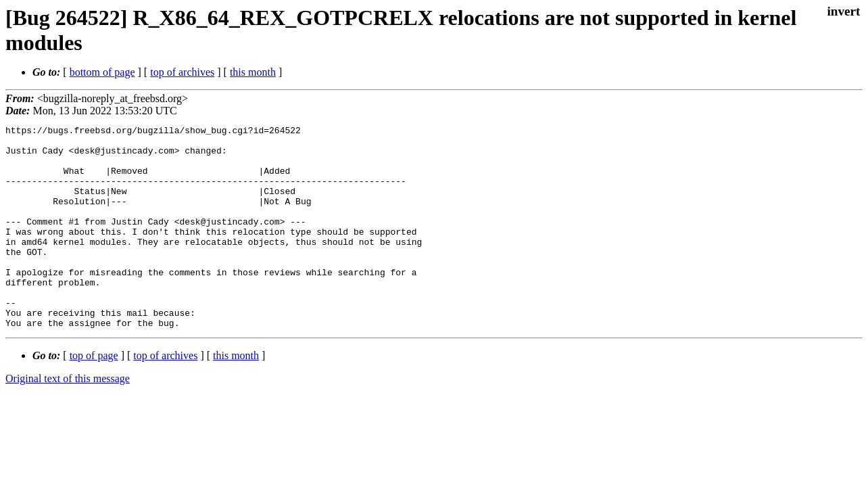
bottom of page (102, 72)
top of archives (182, 72)
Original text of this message (68, 419)
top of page (94, 396)
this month (253, 72)
